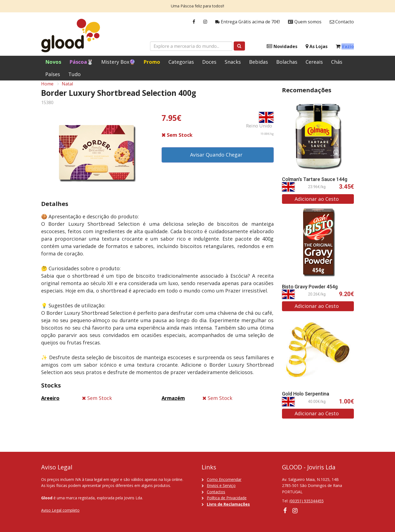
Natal (67, 90)
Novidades (282, 47)
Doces (209, 62)
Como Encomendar (224, 479)
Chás (337, 62)
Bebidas (259, 62)
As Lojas (317, 47)
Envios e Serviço (221, 485)
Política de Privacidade (227, 498)
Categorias (181, 62)
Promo (152, 62)
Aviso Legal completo (60, 510)
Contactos (216, 492)
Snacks (233, 62)
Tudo (74, 74)
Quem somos (305, 22)
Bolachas (287, 62)
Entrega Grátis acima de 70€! (248, 22)
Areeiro (50, 404)
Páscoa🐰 (81, 62)
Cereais (314, 62)
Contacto (342, 22)
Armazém (173, 404)
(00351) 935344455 (307, 501)
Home (47, 90)
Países (53, 74)
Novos (53, 62)
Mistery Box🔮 (118, 62)
